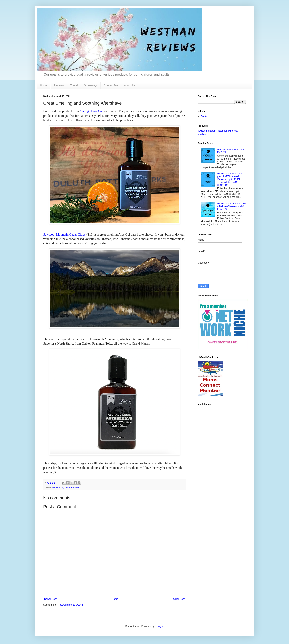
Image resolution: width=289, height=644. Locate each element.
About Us (130, 85)
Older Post (179, 599)
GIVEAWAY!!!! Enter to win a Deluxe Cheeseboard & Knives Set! (231, 206)
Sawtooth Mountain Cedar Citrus (64, 234)
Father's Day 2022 (61, 487)
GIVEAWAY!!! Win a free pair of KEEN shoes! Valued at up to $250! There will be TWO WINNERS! (230, 179)
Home (44, 85)
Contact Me (111, 85)
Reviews (59, 85)
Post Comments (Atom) (70, 605)
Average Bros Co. (91, 111)
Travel (74, 85)
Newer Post (50, 599)
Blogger (159, 626)
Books (204, 116)
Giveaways (91, 85)
